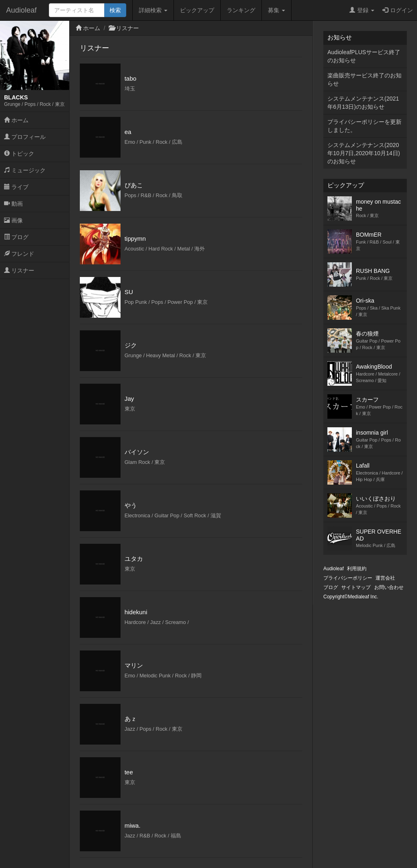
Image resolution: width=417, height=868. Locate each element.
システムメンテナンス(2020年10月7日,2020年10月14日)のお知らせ (364, 153)
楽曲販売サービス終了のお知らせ (364, 79)
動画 (13, 204)
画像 (13, 220)
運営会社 (385, 578)
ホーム (16, 120)
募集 (277, 10)
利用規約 (357, 569)
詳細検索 (153, 10)
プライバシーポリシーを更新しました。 (364, 126)
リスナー (19, 270)
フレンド (19, 254)
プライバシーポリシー (348, 578)
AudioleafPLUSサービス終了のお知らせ (364, 56)
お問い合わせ (389, 587)
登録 (362, 10)
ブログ (16, 237)
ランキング (241, 10)
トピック (19, 154)
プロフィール (25, 137)
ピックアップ (197, 10)
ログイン (398, 10)
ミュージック (25, 170)
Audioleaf (21, 10)
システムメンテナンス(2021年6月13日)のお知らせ (363, 103)
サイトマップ (356, 587)
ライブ (16, 187)
